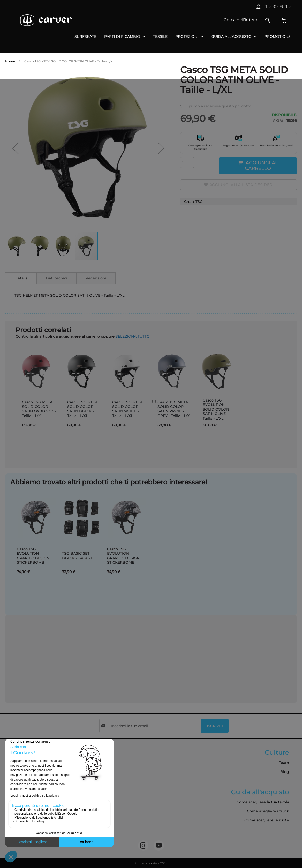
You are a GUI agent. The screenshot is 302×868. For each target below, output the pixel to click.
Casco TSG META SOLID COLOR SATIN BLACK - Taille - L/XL (82, 409)
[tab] (21, 278)
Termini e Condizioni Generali (35, 763)
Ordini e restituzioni (26, 808)
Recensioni (96, 278)
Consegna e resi (22, 772)
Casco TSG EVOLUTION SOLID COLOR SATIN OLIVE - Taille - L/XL (216, 409)
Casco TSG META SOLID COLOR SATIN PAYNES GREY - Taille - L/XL (175, 409)
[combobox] (237, 20)
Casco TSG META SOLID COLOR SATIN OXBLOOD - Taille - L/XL (39, 409)
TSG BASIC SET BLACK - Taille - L (78, 556)
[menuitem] (85, 37)
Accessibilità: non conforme (33, 835)
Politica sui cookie (24, 799)
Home (10, 61)
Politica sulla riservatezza (31, 790)
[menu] (183, 37)
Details (21, 278)
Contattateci (19, 817)
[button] (282, 7)
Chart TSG (193, 202)
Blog (285, 772)
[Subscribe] (215, 726)
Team (284, 763)
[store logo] (46, 20)
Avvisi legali (18, 781)
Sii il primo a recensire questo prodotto (216, 106)
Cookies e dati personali (30, 826)
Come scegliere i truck (268, 811)
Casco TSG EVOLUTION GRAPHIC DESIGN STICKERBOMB (33, 556)
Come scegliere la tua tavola (263, 802)
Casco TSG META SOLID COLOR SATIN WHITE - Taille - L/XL (127, 409)
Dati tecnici (56, 278)
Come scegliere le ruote (267, 820)
